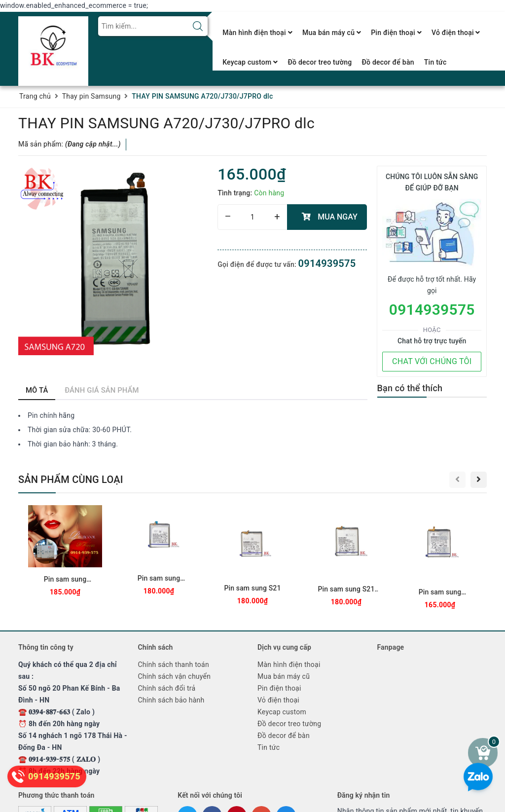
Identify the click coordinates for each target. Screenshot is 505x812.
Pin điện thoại (396, 33)
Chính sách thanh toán (174, 664)
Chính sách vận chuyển (175, 676)
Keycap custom (250, 62)
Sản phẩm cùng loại (71, 480)
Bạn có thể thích (410, 388)
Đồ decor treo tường (320, 62)
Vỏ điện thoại (456, 33)
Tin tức (435, 62)
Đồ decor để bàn (388, 62)
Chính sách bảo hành (171, 700)
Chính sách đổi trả (167, 688)
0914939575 (327, 263)
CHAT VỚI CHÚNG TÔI (432, 361)
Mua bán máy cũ (332, 33)
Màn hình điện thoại (257, 33)
